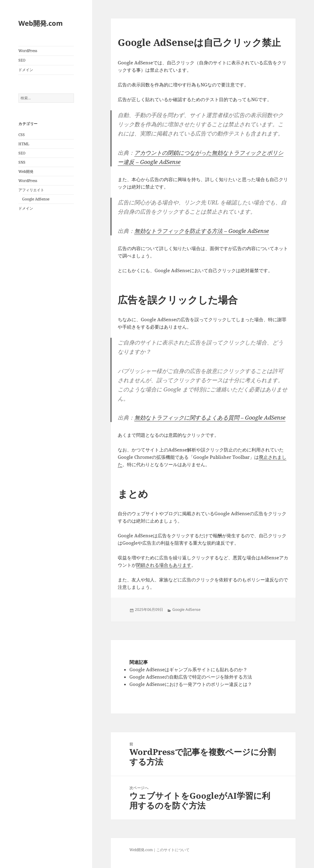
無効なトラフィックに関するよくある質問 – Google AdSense (210, 417)
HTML (24, 144)
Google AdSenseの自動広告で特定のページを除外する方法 (191, 677)
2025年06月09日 (149, 609)
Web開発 (26, 171)
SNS (22, 162)
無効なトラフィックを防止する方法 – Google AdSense (202, 231)
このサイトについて (173, 850)
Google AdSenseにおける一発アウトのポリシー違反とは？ (191, 684)
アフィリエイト (31, 190)
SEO (22, 60)
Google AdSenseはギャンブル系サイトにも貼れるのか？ (188, 669)
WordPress (28, 51)
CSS (22, 135)
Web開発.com (41, 23)
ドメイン (26, 70)
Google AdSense (36, 199)
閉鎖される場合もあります (164, 565)
